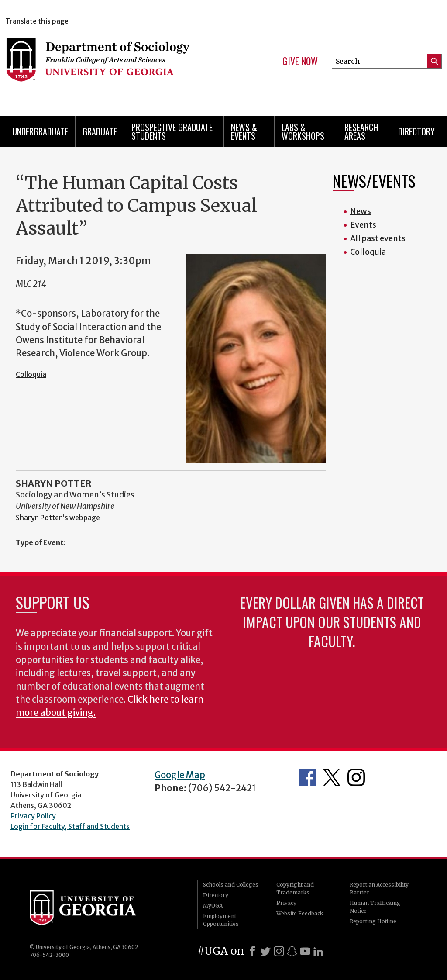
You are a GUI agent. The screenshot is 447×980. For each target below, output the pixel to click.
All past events (378, 238)
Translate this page (37, 21)
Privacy (286, 903)
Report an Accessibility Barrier (379, 889)
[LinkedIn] (318, 951)
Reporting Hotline (373, 921)
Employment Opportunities (221, 920)
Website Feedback (300, 913)
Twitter (332, 777)
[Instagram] (279, 951)
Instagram (356, 777)
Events (363, 225)
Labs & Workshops (303, 131)
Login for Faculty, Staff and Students (70, 826)
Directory (416, 131)
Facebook (307, 777)
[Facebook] (252, 951)
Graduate (100, 131)
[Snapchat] (292, 951)
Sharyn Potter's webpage (58, 518)
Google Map (180, 775)
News (361, 211)
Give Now (300, 61)
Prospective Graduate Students (172, 131)
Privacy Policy (33, 816)
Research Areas (361, 131)
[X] (265, 951)
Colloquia (31, 374)
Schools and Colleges (231, 885)
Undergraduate (40, 131)
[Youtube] (305, 951)
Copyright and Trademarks (295, 889)
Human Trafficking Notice (375, 907)
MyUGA (213, 906)
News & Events (244, 131)
